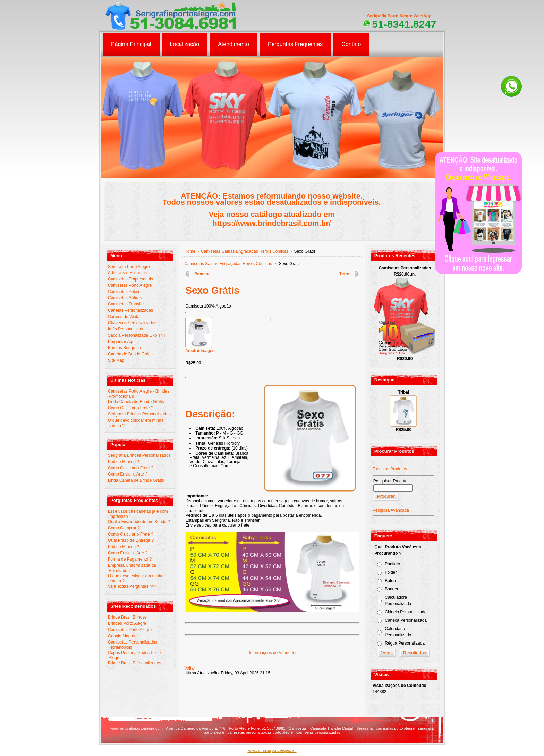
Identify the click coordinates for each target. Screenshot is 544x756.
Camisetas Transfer (126, 304)
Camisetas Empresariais (130, 279)
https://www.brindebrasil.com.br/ (271, 223)
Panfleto (392, 564)
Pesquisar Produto (390, 481)
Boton (390, 581)
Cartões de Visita (124, 317)
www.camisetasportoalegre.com (272, 751)
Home (190, 251)
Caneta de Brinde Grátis (130, 354)
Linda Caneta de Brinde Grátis (136, 402)
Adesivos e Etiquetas (127, 273)
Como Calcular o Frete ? (131, 408)
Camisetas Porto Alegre (130, 285)
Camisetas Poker (124, 292)
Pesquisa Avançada (391, 510)
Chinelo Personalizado (406, 612)
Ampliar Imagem (200, 349)
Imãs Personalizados (127, 329)
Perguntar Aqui (122, 342)
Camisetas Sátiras (125, 298)
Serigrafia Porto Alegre (129, 267)
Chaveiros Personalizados (132, 323)
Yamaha (202, 274)
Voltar (190, 668)
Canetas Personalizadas (130, 310)
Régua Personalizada (405, 643)
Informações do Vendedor (273, 653)
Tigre (344, 274)
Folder (391, 572)
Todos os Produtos (390, 469)
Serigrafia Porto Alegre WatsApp (399, 16)
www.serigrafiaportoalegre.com (137, 728)
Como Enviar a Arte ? (128, 474)
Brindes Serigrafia (124, 348)
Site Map (116, 360)
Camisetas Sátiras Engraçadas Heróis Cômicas (245, 251)
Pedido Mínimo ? (124, 462)
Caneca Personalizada (406, 620)
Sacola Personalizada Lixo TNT (137, 335)
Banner (392, 589)
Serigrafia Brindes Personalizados (139, 414)
